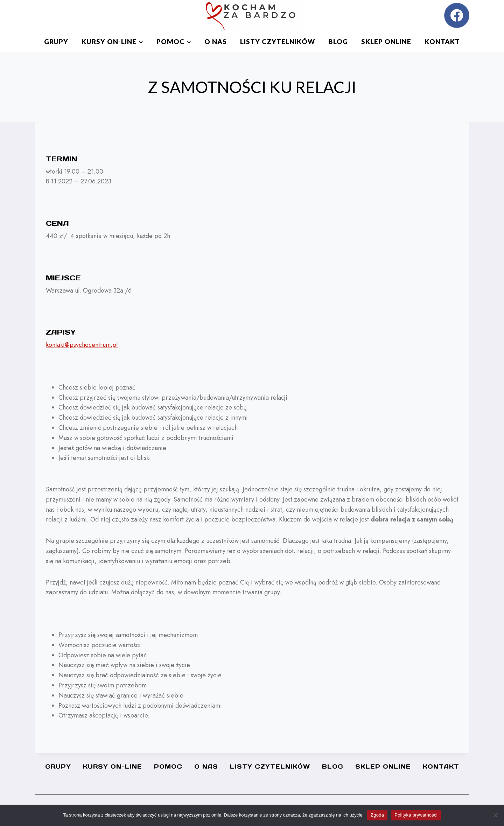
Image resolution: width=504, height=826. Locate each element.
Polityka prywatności (416, 815)
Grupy (56, 41)
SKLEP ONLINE (386, 41)
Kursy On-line (113, 766)
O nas (216, 41)
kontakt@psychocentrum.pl (82, 345)
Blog (338, 41)
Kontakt (442, 41)
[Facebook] (457, 15)
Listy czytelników (278, 41)
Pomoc (168, 766)
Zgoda (377, 815)
